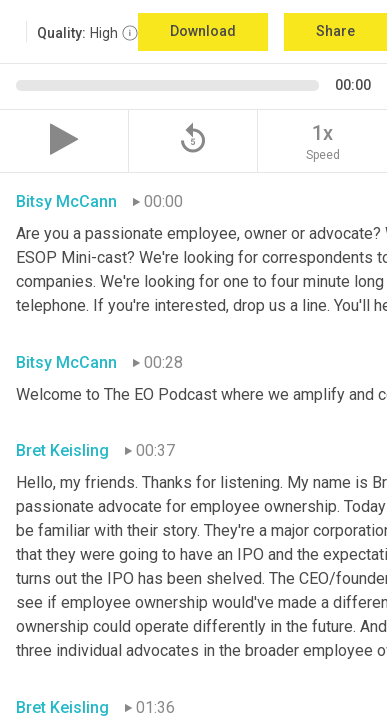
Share (335, 31)
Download (203, 31)
